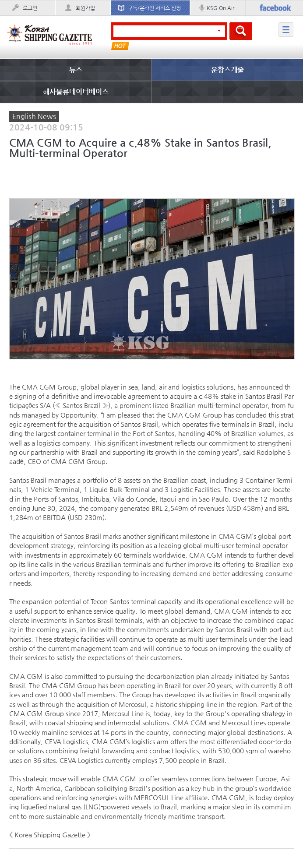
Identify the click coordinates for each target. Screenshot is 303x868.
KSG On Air (220, 8)
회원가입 (85, 8)
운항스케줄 (227, 70)
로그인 (30, 8)
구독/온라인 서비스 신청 (154, 8)
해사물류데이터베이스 (76, 92)
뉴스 (76, 70)
